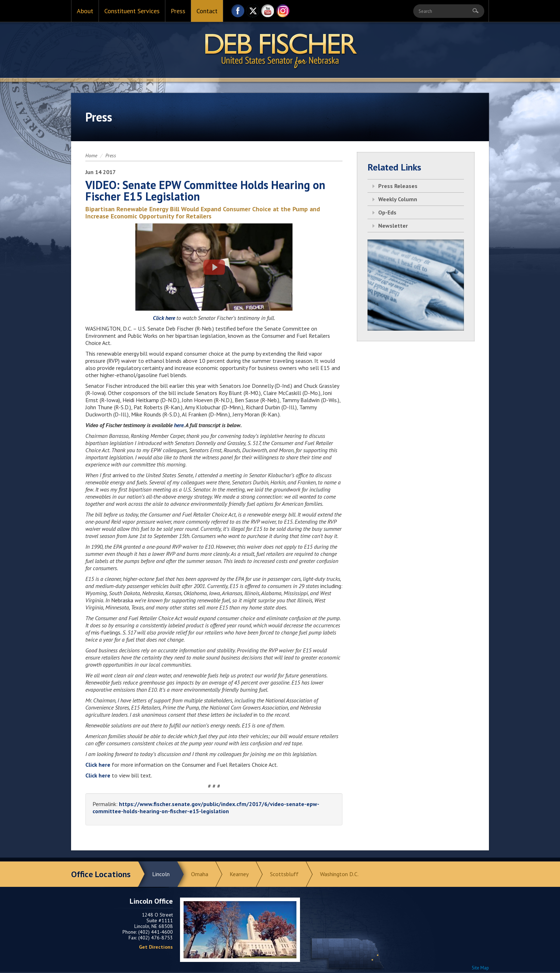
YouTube (268, 13)
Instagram (283, 13)
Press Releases (398, 186)
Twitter (253, 13)
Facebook (238, 13)
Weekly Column (398, 199)
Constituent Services (132, 11)
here (179, 425)
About (85, 11)
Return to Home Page (280, 50)
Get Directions (156, 947)
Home (91, 155)
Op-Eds (387, 212)
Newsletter (393, 226)
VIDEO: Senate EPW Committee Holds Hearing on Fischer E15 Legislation (205, 191)
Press (178, 11)
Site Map (480, 968)
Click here (165, 318)
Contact (207, 11)
